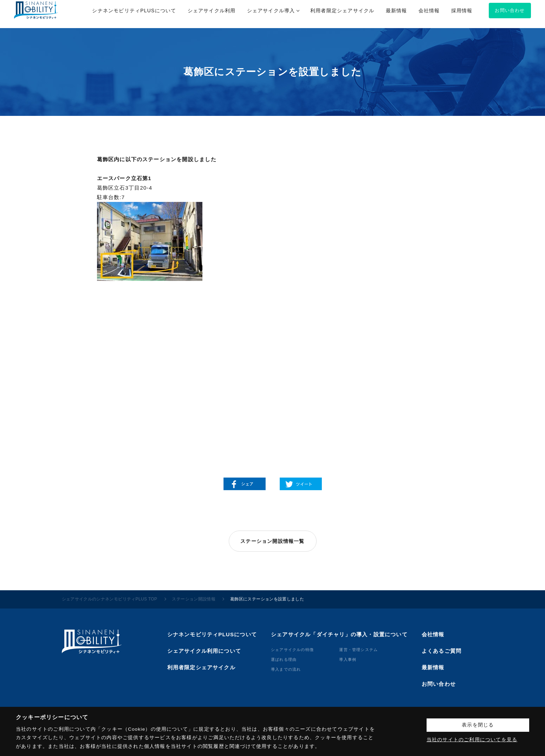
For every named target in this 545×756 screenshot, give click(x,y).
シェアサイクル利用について (204, 651)
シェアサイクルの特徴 (292, 650)
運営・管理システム (358, 650)
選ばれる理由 (284, 659)
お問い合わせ (439, 684)
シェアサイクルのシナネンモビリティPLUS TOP (110, 599)
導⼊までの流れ (286, 669)
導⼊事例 (348, 659)
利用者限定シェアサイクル (201, 667)
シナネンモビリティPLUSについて (212, 634)
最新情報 (433, 667)
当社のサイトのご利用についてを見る (472, 740)
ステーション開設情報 (194, 599)
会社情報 (433, 634)
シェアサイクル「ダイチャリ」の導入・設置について (339, 634)
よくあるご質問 (442, 651)
